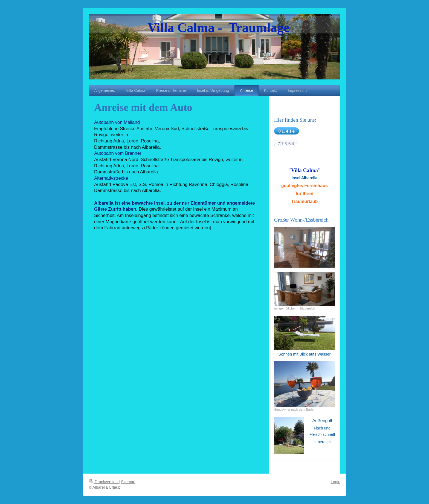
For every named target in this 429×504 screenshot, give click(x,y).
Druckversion (104, 482)
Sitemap (128, 482)
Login (336, 482)
